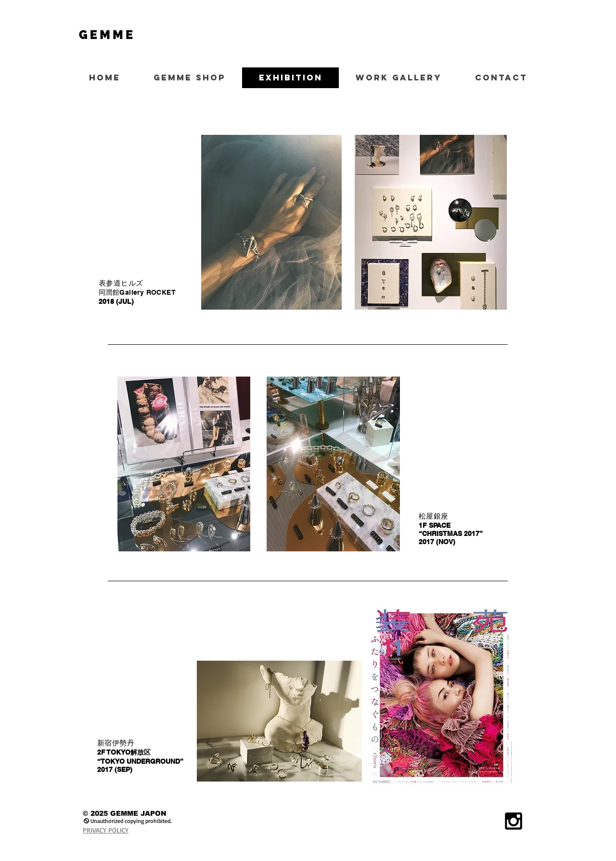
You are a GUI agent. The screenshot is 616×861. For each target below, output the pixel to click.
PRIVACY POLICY (106, 830)
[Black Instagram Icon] (513, 821)
